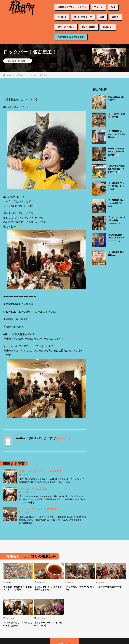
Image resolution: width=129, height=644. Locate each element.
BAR (113, 7)
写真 (102, 17)
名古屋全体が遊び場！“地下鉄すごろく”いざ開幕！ (17, 588)
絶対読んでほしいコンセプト (72, 7)
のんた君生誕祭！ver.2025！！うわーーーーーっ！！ (116, 238)
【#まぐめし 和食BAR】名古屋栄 (80, 588)
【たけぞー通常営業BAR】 (109, 587)
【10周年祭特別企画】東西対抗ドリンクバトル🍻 (116, 169)
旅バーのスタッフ (83, 17)
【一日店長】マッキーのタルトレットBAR (116, 186)
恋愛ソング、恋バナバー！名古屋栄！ (40, 471)
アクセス (98, 7)
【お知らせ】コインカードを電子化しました (48, 588)
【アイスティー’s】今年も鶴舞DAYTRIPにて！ (117, 220)
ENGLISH (108, 27)
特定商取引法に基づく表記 (71, 37)
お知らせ (25, 61)
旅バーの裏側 (89, 27)
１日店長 (62, 17)
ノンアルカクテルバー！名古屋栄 (38, 509)
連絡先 (115, 17)
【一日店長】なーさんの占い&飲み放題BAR (117, 134)
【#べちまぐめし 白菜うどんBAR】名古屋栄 (18, 624)
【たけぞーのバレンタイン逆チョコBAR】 (48, 624)
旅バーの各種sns (66, 27)
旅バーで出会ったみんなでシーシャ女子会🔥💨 (116, 152)
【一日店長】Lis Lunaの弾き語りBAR (115, 203)
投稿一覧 (62, 438)
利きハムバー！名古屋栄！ (34, 489)
